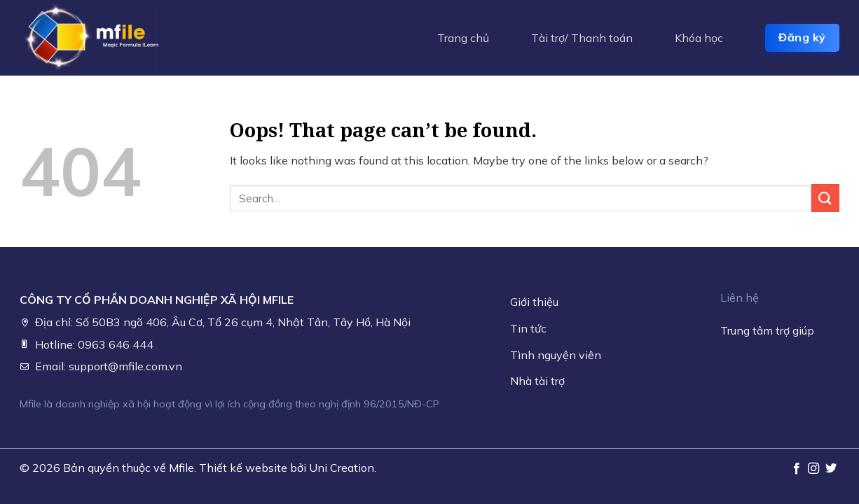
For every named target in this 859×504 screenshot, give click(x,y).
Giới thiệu (534, 302)
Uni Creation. (343, 468)
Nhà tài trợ (537, 381)
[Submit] (825, 198)
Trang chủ (463, 38)
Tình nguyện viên (556, 355)
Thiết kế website (243, 468)
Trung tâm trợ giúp (767, 330)
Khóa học (699, 38)
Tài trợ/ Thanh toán (582, 38)
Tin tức (528, 328)
